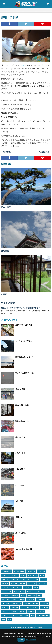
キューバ (14, 583)
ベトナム (5, 607)
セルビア (15, 595)
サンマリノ (6, 587)
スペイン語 (32, 10)
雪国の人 (19, 517)
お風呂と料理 (20, 453)
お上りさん (19, 485)
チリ (40, 595)
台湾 (27, 615)
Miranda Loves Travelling (18, 627)
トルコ (22, 599)
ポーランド (15, 607)
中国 (21, 615)
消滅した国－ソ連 (43, 615)
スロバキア (6, 595)
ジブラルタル (17, 587)
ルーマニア (6, 615)
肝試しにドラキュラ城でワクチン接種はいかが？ (21, 308)
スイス (36, 587)
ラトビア (31, 611)
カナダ (43, 579)
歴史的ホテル (20, 437)
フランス (35, 603)
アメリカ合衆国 (19, 571)
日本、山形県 (20, 389)
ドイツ (15, 599)
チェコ (23, 595)
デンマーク (6, 599)
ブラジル (27, 603)
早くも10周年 (20, 533)
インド (42, 575)
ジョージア (27, 587)
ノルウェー (30, 599)
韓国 (4, 620)
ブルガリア (45, 603)
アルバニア (42, 571)
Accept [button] (21, 640)
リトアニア (40, 611)
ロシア (15, 615)
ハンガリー (6, 603)
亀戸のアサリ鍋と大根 (24, 325)
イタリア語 (24, 10)
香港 (10, 620)
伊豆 (23, 65)
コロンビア (42, 583)
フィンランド (17, 603)
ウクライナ (16, 579)
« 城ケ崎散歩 (6, 152)
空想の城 (5, 251)
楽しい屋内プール (22, 421)
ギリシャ (22, 583)
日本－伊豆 (6, 207)
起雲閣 (4, 294)
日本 (33, 615)
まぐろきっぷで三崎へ (24, 341)
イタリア (15, 575)
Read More (31, 640)
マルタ (15, 611)
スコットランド (19, 591)
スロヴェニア (40, 591)
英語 (20, 10)
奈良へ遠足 (19, 501)
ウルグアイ (26, 579)
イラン (23, 575)
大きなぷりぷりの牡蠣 (24, 549)
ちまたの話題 (8, 303)
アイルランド (7, 571)
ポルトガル (45, 607)
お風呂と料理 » (45, 152)
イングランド (32, 575)
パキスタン (40, 599)
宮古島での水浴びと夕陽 (24, 373)
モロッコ (22, 611)
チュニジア (32, 595)
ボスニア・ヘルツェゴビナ (30, 607)
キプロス (5, 583)
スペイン (30, 591)
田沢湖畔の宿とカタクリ (24, 357)
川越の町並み (20, 469)
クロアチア (32, 583)
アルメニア (6, 575)
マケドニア (6, 611)
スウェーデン (7, 591)
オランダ (35, 579)
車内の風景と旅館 (22, 405)
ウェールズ (6, 579)
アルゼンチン (31, 571)
